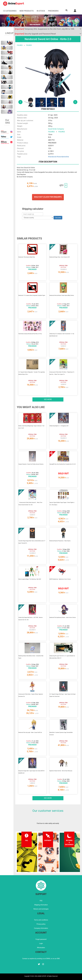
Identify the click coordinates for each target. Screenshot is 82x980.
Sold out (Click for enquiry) (48, 197)
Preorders (53, 11)
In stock (41, 11)
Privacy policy (41, 924)
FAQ (41, 901)
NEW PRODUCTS (27, 11)
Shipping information (41, 905)
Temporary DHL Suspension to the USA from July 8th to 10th (44, 29)
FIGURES (20, 45)
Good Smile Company (56, 129)
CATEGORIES (10, 11)
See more (48, 399)
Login (41, 943)
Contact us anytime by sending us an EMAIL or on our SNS (41, 959)
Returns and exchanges (41, 909)
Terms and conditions (41, 920)
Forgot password (41, 939)
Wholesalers (41, 948)
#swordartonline (63, 157)
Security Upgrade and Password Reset (35, 34)
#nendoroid (52, 157)
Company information (41, 928)
